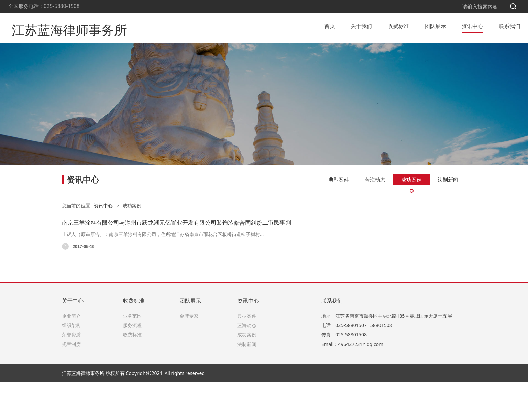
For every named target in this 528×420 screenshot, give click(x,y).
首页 (330, 25)
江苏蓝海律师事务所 (60, 25)
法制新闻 (448, 217)
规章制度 (71, 382)
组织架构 (71, 363)
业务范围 (132, 353)
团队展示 (435, 25)
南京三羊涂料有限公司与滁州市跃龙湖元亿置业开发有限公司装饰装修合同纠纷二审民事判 (176, 260)
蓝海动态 (375, 217)
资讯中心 (472, 25)
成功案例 (411, 217)
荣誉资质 (71, 372)
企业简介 (71, 353)
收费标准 (398, 25)
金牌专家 (189, 353)
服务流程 (132, 363)
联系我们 (509, 25)
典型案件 (339, 217)
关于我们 (361, 25)
